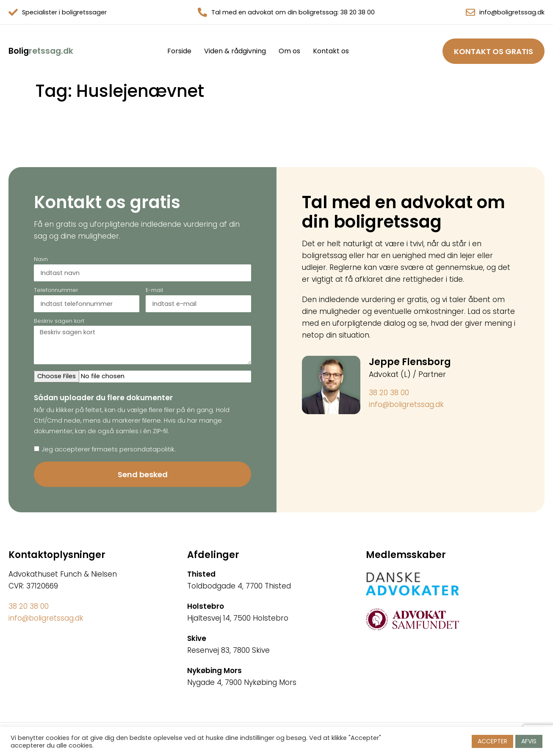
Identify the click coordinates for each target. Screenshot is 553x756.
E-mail (154, 291)
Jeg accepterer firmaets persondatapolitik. (109, 449)
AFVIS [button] (529, 741)
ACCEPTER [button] (492, 741)
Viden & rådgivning (235, 51)
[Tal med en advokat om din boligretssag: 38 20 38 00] (202, 12)
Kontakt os (331, 51)
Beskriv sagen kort (59, 322)
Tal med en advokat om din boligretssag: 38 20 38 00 (293, 12)
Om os (289, 51)
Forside (179, 51)
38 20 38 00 (389, 393)
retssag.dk (41, 51)
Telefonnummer (56, 291)
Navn (41, 260)
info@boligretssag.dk (512, 12)
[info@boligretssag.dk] (470, 12)
